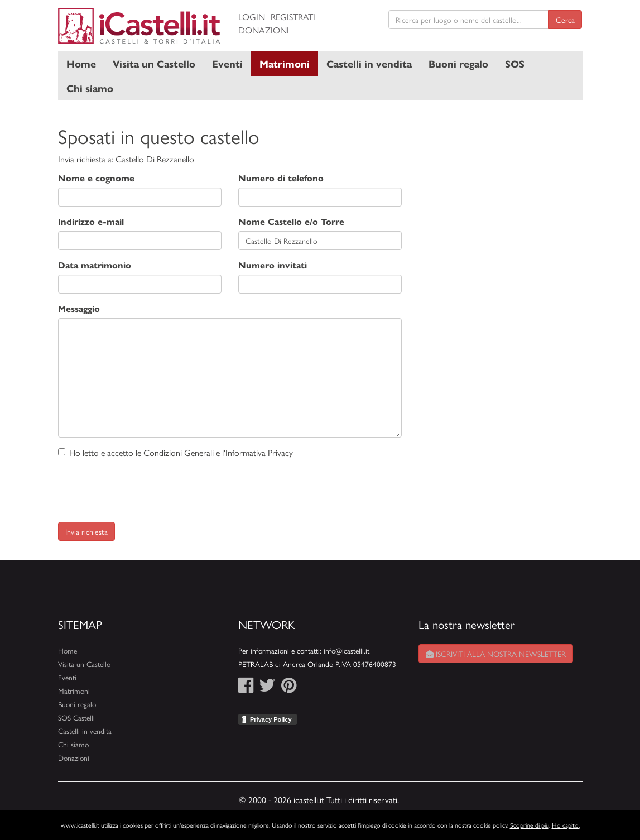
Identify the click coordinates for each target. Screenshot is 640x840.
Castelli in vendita (369, 63)
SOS (515, 63)
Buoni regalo (458, 63)
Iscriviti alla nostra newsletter (496, 654)
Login (252, 16)
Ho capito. (566, 825)
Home (81, 63)
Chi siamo (90, 88)
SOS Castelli (76, 717)
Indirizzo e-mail (91, 221)
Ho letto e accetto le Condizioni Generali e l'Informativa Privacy (175, 452)
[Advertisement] (500, 184)
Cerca (565, 20)
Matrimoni (285, 63)
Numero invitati (273, 265)
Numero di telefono (281, 178)
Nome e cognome (96, 178)
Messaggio (79, 308)
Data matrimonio (95, 265)
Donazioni (264, 30)
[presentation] (143, 487)
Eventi (227, 63)
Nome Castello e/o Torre (291, 221)
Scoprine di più (530, 825)
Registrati (293, 16)
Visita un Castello (154, 63)
